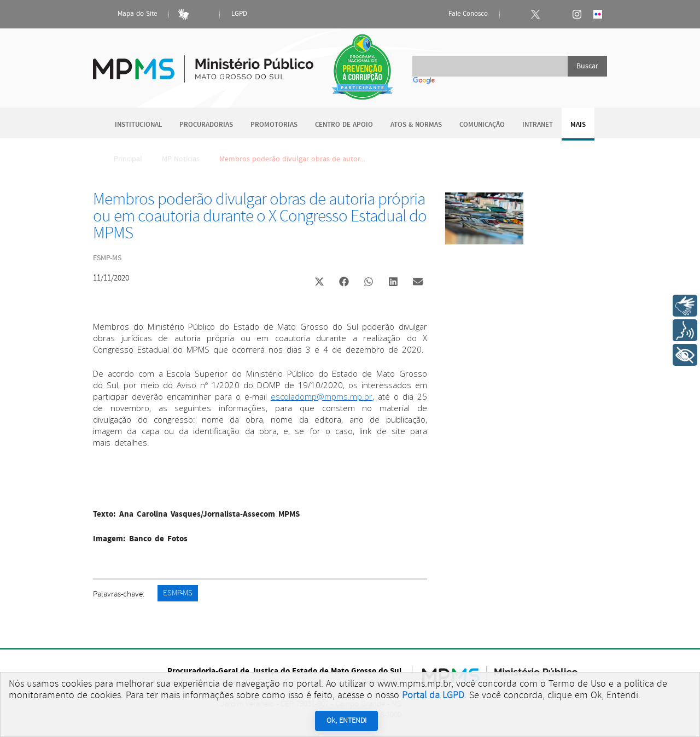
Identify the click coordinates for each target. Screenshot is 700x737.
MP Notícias (181, 159)
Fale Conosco (459, 14)
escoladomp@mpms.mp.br (322, 396)
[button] (319, 283)
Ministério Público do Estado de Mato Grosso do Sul (203, 63)
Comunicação (482, 125)
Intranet (538, 125)
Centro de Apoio (344, 125)
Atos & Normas (416, 125)
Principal (121, 159)
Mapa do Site (128, 14)
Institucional (138, 125)
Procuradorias (206, 125)
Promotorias (274, 125)
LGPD (239, 14)
